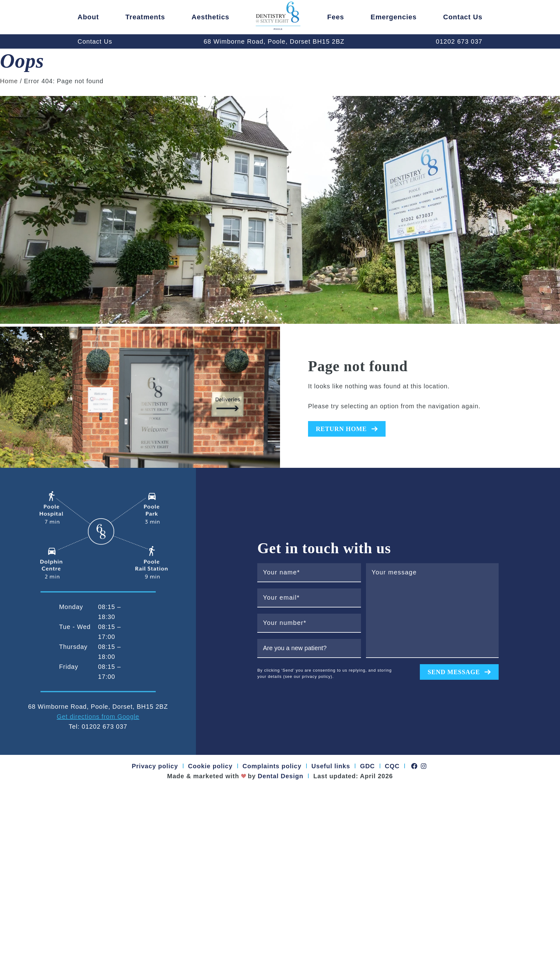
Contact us (463, 17)
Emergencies (394, 17)
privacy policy (316, 676)
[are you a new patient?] (309, 648)
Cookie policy (210, 766)
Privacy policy (155, 766)
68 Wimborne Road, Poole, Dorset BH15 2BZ (274, 41)
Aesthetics (210, 17)
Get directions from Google (98, 717)
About (88, 17)
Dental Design (280, 776)
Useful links (331, 766)
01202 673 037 (459, 41)
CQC (392, 766)
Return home (347, 429)
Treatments (145, 17)
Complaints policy (272, 766)
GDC (367, 766)
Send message (459, 672)
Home (9, 81)
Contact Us (95, 41)
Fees (336, 17)
